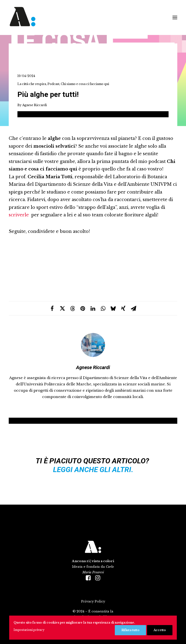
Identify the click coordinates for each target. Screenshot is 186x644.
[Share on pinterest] (83, 308)
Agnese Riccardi (35, 105)
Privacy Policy (93, 601)
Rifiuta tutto (130, 630)
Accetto (160, 630)
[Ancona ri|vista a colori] (70, 17)
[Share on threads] (72, 308)
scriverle (19, 215)
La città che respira (32, 84)
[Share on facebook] (52, 308)
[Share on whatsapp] (103, 308)
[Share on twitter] (62, 308)
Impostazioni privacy (29, 630)
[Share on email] (133, 308)
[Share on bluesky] (113, 308)
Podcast (53, 84)
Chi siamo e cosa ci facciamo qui (85, 84)
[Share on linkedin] (93, 308)
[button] (175, 17)
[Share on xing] (123, 308)
